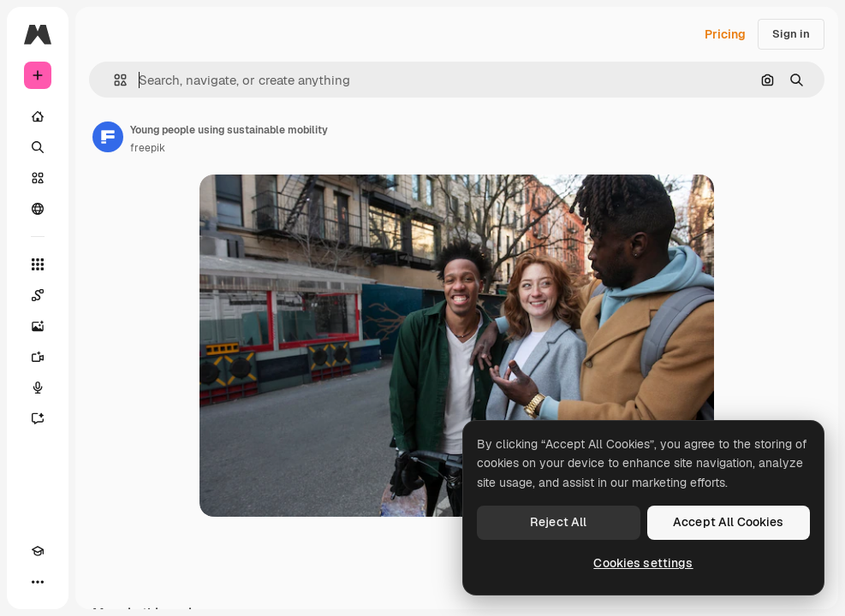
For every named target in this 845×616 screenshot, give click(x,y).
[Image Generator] (38, 326)
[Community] (38, 209)
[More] (38, 582)
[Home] (38, 116)
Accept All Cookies (729, 522)
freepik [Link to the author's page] (148, 148)
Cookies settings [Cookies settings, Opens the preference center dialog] (643, 563)
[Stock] (38, 178)
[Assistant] (38, 418)
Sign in (791, 34)
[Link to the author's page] (108, 137)
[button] (113, 80)
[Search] (38, 147)
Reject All (558, 522)
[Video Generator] (38, 357)
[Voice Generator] (38, 388)
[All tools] (38, 264)
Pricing (725, 34)
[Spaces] (38, 295)
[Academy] (38, 551)
